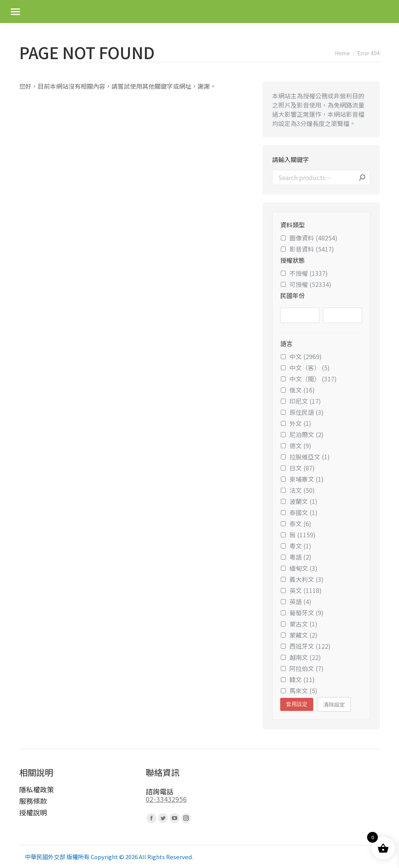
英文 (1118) (301, 590)
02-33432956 (166, 799)
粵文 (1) (296, 546)
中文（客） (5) (305, 368)
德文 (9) (296, 446)
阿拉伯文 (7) (302, 668)
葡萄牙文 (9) (302, 613)
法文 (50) (298, 490)
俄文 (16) (298, 390)
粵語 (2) (296, 557)
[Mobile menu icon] (15, 12)
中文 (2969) (301, 356)
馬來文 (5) (299, 691)
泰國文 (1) (299, 512)
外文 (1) (296, 423)
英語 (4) (296, 601)
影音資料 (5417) (307, 249)
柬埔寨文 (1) (302, 479)
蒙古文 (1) (299, 624)
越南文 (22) (301, 657)
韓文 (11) (298, 679)
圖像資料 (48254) (309, 238)
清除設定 (334, 704)
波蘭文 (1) (299, 501)
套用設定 (297, 704)
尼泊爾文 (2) (302, 434)
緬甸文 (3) (299, 568)
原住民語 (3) (302, 412)
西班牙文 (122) (305, 646)
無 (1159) (298, 535)
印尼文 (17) (301, 401)
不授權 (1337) (304, 273)
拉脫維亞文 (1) (305, 457)
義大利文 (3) (302, 579)
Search (362, 177)
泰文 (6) (296, 523)
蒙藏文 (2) (299, 635)
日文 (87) (298, 468)
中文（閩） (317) (308, 379)
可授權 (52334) (306, 284)
